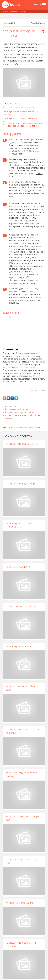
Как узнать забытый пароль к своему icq (23, 775)
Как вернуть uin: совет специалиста (19, 525)
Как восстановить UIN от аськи (20, 688)
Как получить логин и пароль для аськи (23, 731)
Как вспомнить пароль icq (21, 606)
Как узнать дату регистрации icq (21, 412)
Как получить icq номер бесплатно (20, 118)
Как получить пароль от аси (22, 444)
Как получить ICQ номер (20, 483)
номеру (39, 173)
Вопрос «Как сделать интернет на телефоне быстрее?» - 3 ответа (25, 124)
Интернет (14, 11)
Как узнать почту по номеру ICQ (22, 818)
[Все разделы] (44, 5)
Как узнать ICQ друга (18, 567)
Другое (23, 11)
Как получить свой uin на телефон (21, 944)
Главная (5, 11)
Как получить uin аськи (17, 409)
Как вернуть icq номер (19, 646)
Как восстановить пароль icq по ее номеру (23, 417)
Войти (37, 5)
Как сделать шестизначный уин (22, 861)
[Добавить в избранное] (43, 31)
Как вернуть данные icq (20, 903)
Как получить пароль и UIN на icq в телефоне (20, 113)
